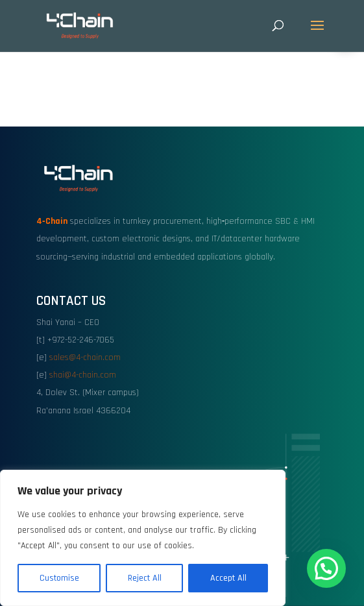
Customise (59, 578)
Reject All (145, 578)
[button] (326, 568)
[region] (143, 538)
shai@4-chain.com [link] (83, 375)
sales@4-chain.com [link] (85, 358)
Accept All (228, 578)
